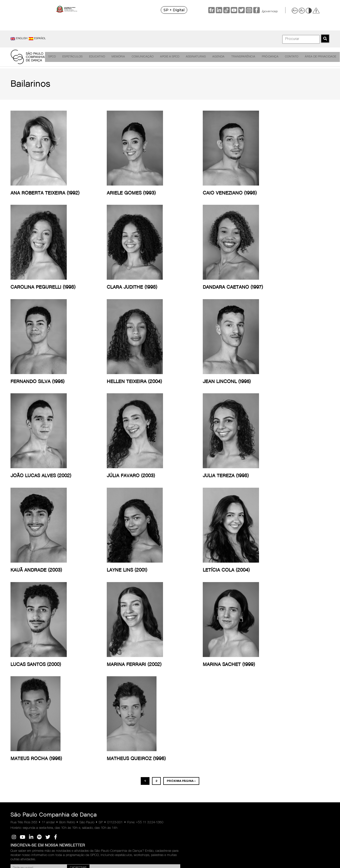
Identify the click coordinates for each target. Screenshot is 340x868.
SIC (283, 824)
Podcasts (71, 714)
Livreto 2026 (172, 644)
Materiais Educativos (72, 706)
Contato (284, 57)
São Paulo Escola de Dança (256, 753)
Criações (40, 644)
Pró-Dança (263, 57)
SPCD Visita (73, 699)
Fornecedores (258, 704)
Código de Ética (256, 676)
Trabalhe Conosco (255, 731)
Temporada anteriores (171, 651)
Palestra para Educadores (73, 661)
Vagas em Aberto (256, 711)
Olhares (97, 683)
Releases (120, 644)
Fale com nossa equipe (20, 690)
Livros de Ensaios (98, 675)
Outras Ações (73, 731)
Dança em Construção (100, 666)
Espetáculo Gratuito (72, 651)
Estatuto (255, 669)
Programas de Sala (47, 671)
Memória (118, 57)
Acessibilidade (74, 726)
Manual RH (257, 684)
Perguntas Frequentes (171, 661)
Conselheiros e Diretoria (258, 661)
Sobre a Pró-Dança (257, 651)
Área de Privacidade (312, 57)
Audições (20, 661)
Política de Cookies (307, 654)
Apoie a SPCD (167, 57)
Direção (19, 649)
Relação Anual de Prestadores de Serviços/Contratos (223, 658)
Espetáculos (74, 57)
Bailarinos (20, 655)
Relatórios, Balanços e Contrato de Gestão (224, 646)
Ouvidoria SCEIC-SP (223, 668)
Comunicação (141, 57)
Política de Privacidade (310, 649)
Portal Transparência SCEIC (224, 675)
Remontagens (44, 649)
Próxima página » (181, 543)
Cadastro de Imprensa (122, 657)
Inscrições (71, 644)
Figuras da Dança (99, 656)
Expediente (21, 667)
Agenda (213, 57)
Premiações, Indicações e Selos (22, 676)
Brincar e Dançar (76, 720)
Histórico (19, 644)
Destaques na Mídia (127, 649)
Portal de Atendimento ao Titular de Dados (310, 662)
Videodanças (43, 655)
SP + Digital (189, 10)
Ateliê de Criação (46, 676)
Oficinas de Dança (72, 671)
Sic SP (214, 683)
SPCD (54, 57)
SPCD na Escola (75, 693)
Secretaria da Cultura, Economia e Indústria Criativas (224, 693)
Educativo (97, 57)
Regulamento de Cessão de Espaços (258, 694)
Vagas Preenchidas (258, 721)
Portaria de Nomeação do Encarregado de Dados (309, 674)
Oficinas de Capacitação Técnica (73, 683)
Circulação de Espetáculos (44, 663)
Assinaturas (192, 57)
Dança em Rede (99, 646)
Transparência (237, 57)
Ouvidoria (57, 824)
